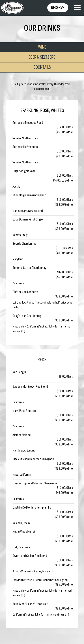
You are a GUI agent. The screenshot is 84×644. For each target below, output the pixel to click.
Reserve (58, 8)
